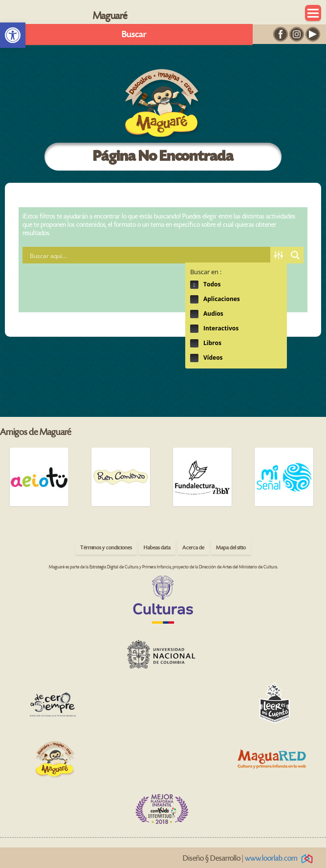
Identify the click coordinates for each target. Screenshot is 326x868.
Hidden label (194, 285)
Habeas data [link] (157, 548)
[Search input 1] (149, 255)
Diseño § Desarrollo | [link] (250, 858)
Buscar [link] (134, 34)
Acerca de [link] (193, 548)
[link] (13, 35)
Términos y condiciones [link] (106, 548)
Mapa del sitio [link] (231, 548)
